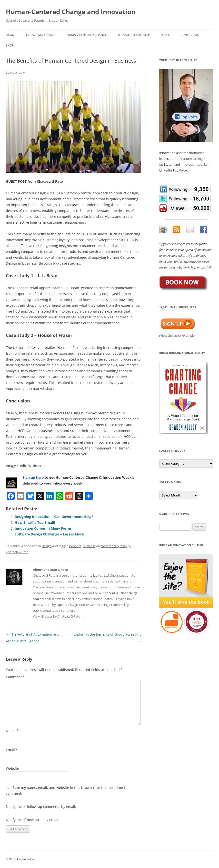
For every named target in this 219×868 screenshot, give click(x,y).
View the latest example (177, 335)
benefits (75, 546)
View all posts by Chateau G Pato (59, 616)
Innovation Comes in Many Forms (43, 528)
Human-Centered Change (87, 35)
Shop (10, 45)
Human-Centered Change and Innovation (71, 12)
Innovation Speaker (41, 35)
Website (12, 768)
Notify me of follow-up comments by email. (41, 806)
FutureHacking (192, 159)
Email (12, 750)
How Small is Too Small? (35, 522)
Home (10, 35)
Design (47, 546)
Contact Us (190, 35)
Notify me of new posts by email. (33, 820)
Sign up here (33, 477)
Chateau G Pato (17, 552)
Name (12, 731)
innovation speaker (195, 164)
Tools (165, 35)
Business (89, 546)
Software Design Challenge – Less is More (49, 534)
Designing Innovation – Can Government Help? (54, 517)
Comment (15, 677)
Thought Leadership (134, 35)
